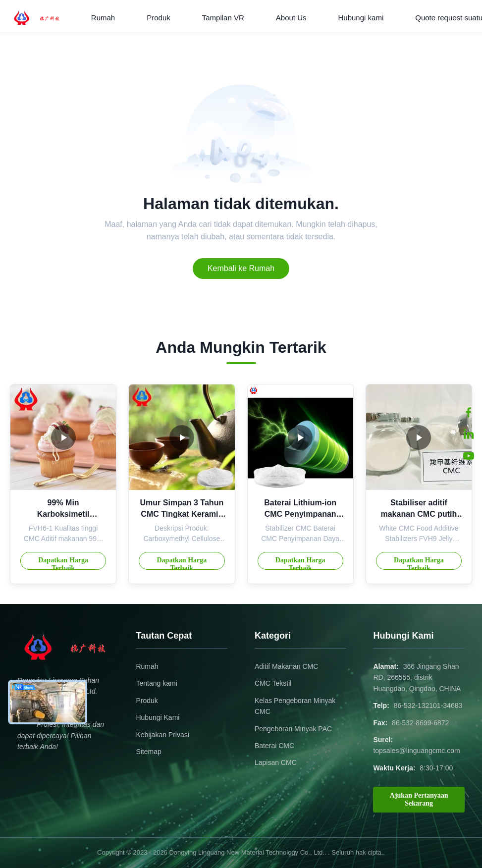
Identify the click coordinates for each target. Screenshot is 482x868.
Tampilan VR (223, 18)
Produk (159, 18)
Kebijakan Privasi (162, 735)
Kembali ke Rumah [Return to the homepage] (241, 268)
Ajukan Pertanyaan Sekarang (419, 799)
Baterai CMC (274, 746)
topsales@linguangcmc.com (416, 751)
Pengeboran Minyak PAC (293, 729)
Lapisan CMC (276, 762)
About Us (291, 18)
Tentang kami (156, 683)
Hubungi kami (361, 18)
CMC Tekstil (273, 683)
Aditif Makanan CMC (286, 666)
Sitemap (148, 752)
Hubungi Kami (158, 717)
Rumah (103, 18)
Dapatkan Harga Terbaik (63, 563)
